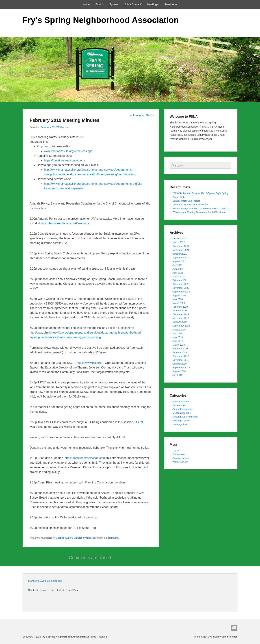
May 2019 (178, 337)
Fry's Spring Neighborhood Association (101, 20)
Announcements (181, 402)
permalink (113, 538)
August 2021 (179, 261)
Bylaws (114, 4)
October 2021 (180, 254)
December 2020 (181, 284)
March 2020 (179, 303)
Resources (171, 4)
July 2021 (177, 265)
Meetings (153, 4)
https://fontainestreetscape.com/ (65, 160)
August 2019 (179, 330)
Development (179, 405)
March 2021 (179, 277)
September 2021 (181, 258)
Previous (137, 115)
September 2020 (181, 292)
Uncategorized (180, 424)
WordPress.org (180, 462)
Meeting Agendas (181, 413)
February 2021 (180, 280)
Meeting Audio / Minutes (69, 538)
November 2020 (181, 288)
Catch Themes (229, 637)
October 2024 (180, 238)
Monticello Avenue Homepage (45, 581)
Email (234, 628)
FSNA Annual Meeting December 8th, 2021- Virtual (199, 212)
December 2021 (181, 246)
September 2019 (181, 326)
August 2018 (179, 371)
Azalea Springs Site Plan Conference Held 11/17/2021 (201, 208)
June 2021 (178, 269)
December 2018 (181, 356)
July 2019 (177, 333)
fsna (67, 127)
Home (86, 4)
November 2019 (181, 318)
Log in (176, 451)
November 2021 (181, 250)
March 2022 (179, 242)
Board (99, 4)
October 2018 (180, 364)
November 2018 (181, 360)
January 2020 (180, 311)
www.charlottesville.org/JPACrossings (68, 151)
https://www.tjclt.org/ (90, 363)
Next (150, 115)
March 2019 (179, 345)
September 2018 (181, 367)
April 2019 (178, 341)
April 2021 (178, 273)
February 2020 (180, 307)
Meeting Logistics (181, 420)
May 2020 (178, 299)
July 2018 (177, 375)
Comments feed (181, 458)
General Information (183, 409)
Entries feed (179, 454)
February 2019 (180, 349)
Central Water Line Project (186, 201)
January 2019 (180, 352)
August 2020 (179, 295)
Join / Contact (133, 4)
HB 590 (140, 422)
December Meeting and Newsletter (190, 205)
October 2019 (180, 322)
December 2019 (181, 314)
